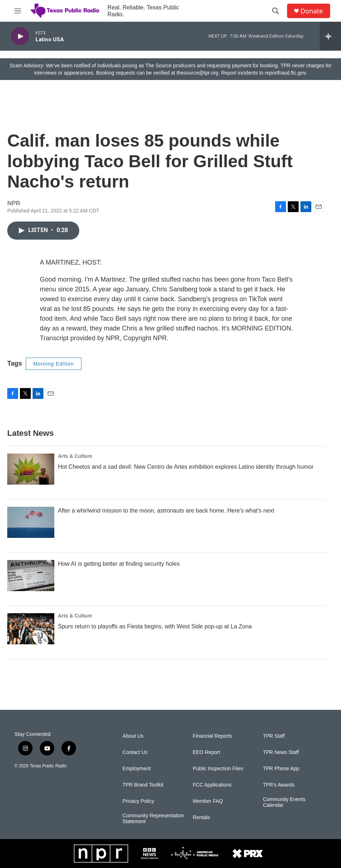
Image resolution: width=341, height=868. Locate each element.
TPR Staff (274, 736)
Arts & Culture (75, 456)
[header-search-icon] (275, 11)
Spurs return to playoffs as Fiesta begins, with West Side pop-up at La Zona (155, 626)
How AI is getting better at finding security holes (119, 564)
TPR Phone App (281, 769)
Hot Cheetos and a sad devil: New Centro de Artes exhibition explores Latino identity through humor (186, 467)
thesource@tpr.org (197, 73)
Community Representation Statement (153, 819)
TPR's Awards (279, 785)
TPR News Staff (281, 752)
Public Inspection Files (218, 769)
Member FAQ (208, 801)
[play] (20, 36)
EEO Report (206, 752)
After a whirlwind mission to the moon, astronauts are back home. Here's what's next (166, 511)
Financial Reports (212, 736)
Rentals (201, 818)
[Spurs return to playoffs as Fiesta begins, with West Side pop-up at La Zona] (31, 629)
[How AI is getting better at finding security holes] (31, 576)
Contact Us (135, 752)
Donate (312, 11)
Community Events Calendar (284, 802)
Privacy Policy (138, 801)
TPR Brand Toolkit (143, 785)
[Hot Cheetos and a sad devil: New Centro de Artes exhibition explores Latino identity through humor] (31, 469)
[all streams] (330, 36)
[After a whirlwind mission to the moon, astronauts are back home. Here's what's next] (31, 522)
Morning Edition (54, 364)
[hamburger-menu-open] (18, 11)
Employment (137, 769)
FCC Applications (212, 785)
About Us (133, 736)
